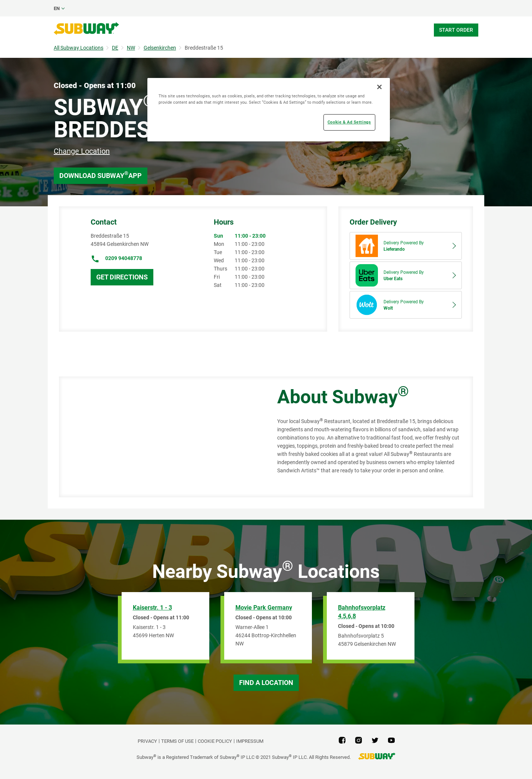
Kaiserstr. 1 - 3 (152, 608)
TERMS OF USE (177, 741)
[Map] (160, 437)
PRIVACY (147, 741)
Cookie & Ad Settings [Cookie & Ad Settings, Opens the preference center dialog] (349, 122)
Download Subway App (101, 175)
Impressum (250, 741)
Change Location (82, 151)
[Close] (379, 87)
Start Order (456, 30)
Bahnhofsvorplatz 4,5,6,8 (362, 612)
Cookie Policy (215, 741)
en (57, 8)
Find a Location (266, 683)
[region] (269, 110)
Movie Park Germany (264, 608)
